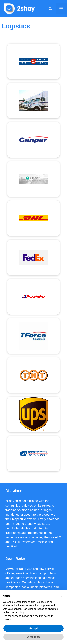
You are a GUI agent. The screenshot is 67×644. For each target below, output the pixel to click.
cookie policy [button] (17, 612)
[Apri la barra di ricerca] (50, 9)
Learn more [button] (33, 637)
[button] (62, 596)
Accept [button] (33, 628)
